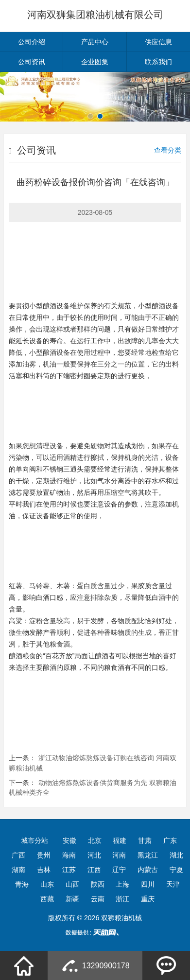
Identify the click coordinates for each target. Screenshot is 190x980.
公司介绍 (32, 42)
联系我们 (158, 62)
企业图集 (95, 62)
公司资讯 (32, 62)
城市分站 (35, 840)
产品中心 (95, 42)
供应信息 (158, 42)
